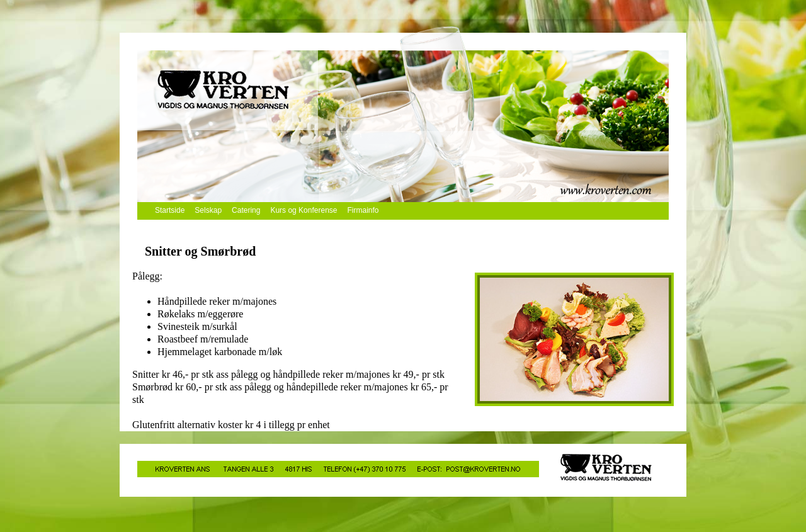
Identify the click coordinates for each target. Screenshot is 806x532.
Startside (170, 210)
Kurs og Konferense (304, 210)
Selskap (208, 210)
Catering (246, 210)
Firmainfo (363, 210)
